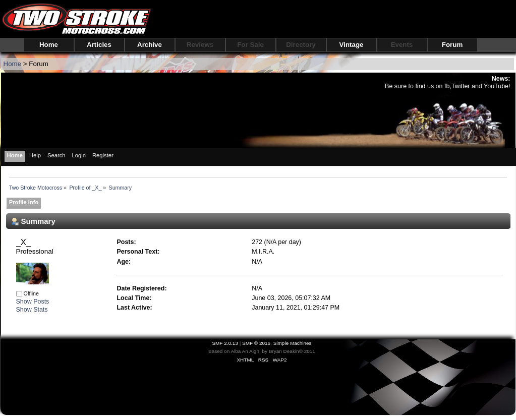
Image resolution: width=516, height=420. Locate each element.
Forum (452, 45)
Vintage (352, 45)
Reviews (200, 45)
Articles (99, 45)
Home (49, 45)
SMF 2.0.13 (225, 343)
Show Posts (33, 302)
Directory (301, 45)
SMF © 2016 (256, 343)
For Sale (250, 45)
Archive (150, 45)
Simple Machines (293, 343)
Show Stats (32, 310)
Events (402, 45)
